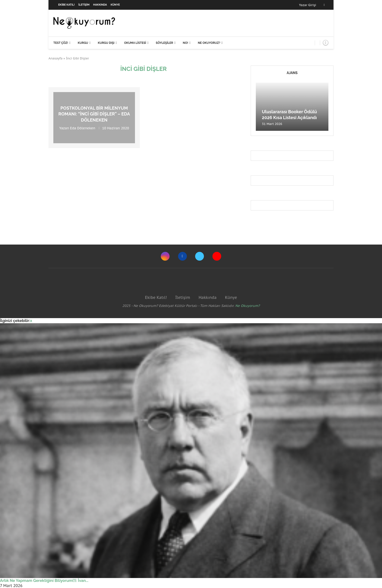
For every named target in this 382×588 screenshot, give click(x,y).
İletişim (84, 5)
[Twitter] (200, 256)
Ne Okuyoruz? (209, 43)
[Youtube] (217, 256)
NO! (185, 43)
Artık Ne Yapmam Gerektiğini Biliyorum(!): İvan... (44, 581)
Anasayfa (56, 58)
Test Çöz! (61, 43)
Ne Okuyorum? (248, 306)
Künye (115, 5)
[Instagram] (165, 256)
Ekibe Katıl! (67, 5)
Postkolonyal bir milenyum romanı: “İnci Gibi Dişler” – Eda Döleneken (94, 114)
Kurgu (83, 43)
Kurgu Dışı (106, 43)
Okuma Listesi (135, 43)
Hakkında (100, 5)
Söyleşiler (165, 43)
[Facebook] (324, 5)
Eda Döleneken (83, 128)
